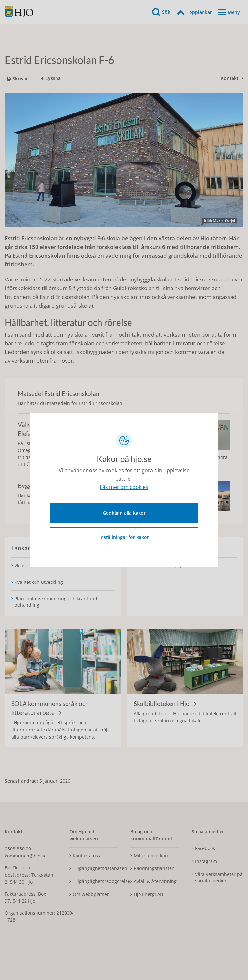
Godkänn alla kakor (124, 512)
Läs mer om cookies (124, 488)
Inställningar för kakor (124, 536)
